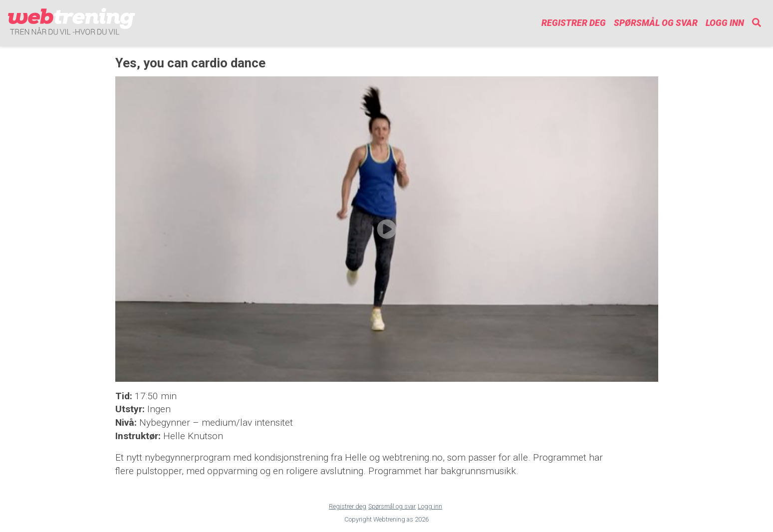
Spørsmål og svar (656, 23)
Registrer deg (574, 23)
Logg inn (725, 23)
